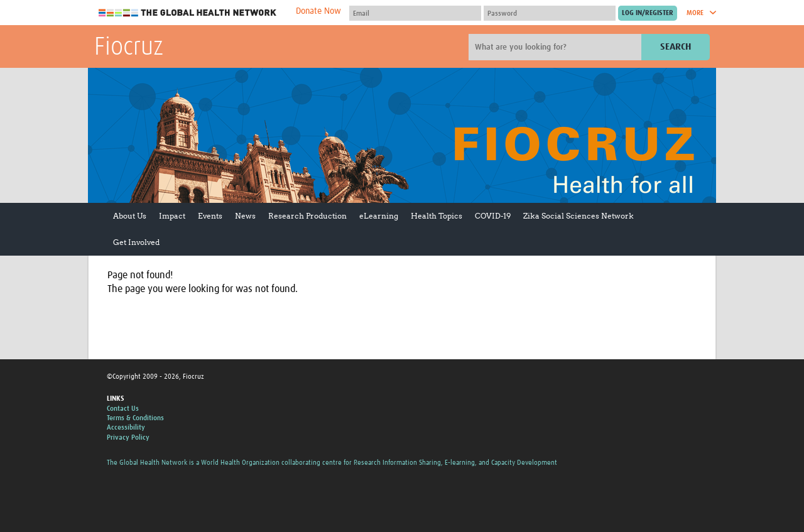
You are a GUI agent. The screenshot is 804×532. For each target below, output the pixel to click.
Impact (172, 216)
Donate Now (318, 11)
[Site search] (557, 47)
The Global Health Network (188, 13)
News (245, 216)
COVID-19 (493, 216)
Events (210, 216)
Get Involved (136, 242)
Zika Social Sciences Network (579, 216)
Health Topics (437, 216)
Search (676, 47)
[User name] (415, 13)
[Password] (550, 13)
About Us (130, 216)
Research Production (307, 216)
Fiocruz (129, 48)
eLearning (379, 216)
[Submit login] (648, 13)
